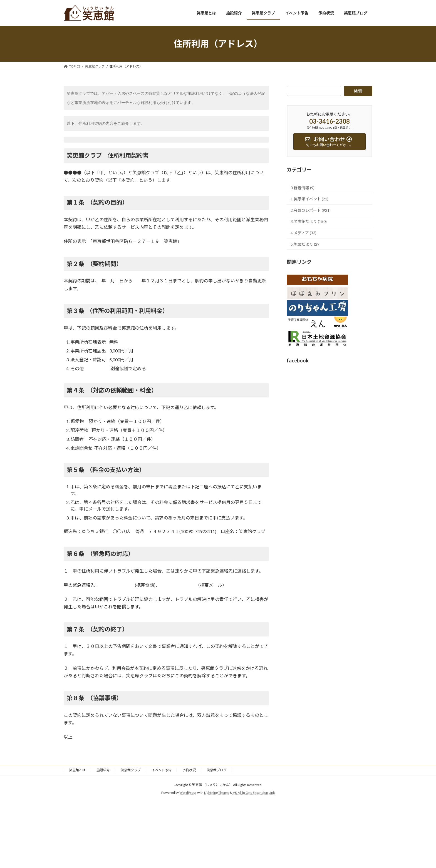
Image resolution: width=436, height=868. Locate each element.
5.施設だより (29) (306, 244)
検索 (358, 91)
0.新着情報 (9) (303, 187)
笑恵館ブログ (217, 770)
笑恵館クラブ (131, 770)
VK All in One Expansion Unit (254, 793)
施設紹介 (103, 770)
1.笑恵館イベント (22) (309, 199)
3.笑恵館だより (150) (309, 221)
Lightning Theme (217, 793)
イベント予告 (162, 770)
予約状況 (189, 770)
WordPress (188, 793)
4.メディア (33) (304, 233)
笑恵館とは (77, 770)
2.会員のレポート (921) (311, 210)
